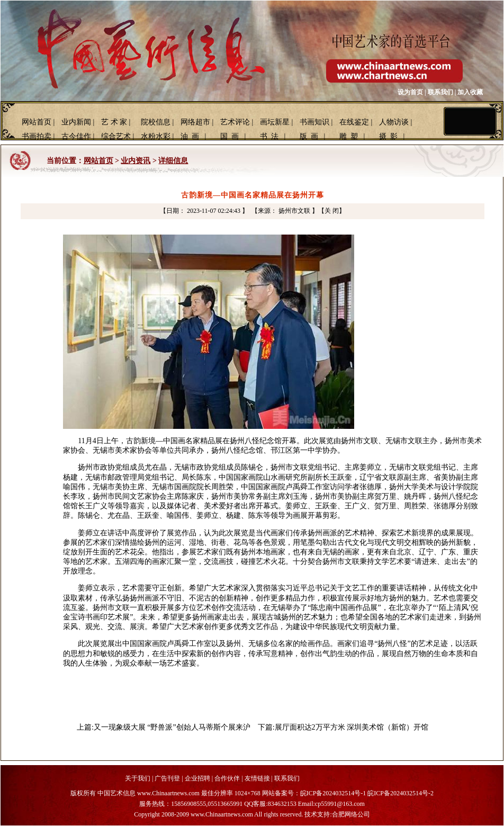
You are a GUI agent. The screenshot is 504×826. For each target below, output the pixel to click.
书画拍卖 (37, 136)
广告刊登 (167, 778)
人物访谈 (394, 122)
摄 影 (388, 136)
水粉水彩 (156, 136)
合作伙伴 (227, 778)
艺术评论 (235, 122)
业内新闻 (76, 122)
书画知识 (314, 122)
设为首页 (410, 92)
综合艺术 (116, 136)
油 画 (190, 136)
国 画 (229, 136)
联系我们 (440, 92)
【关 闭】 (332, 211)
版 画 (309, 136)
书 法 (269, 136)
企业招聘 (197, 778)
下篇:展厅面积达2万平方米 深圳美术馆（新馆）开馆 (343, 727)
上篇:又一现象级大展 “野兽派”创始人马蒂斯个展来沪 (164, 727)
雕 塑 (349, 136)
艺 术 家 (114, 122)
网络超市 (195, 122)
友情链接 (257, 778)
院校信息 (156, 122)
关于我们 (138, 778)
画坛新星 (275, 122)
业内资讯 (136, 161)
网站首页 (37, 122)
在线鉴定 (354, 122)
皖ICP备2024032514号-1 (333, 793)
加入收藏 (470, 92)
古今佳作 (76, 136)
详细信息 (173, 161)
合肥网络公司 (351, 814)
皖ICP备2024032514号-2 (400, 793)
